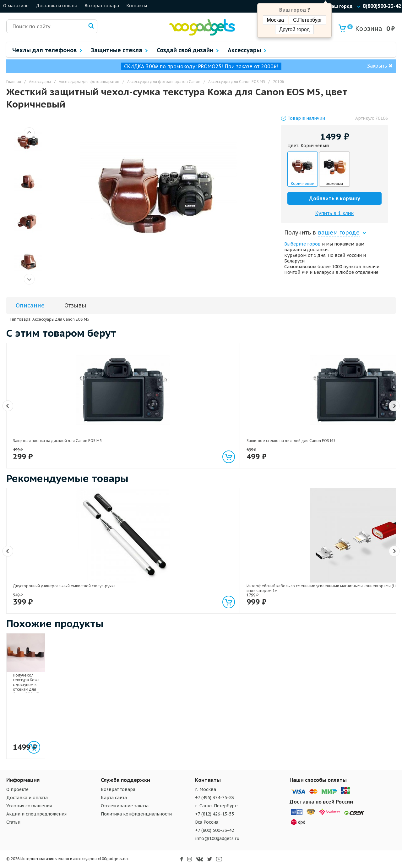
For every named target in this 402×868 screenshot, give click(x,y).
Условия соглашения (29, 806)
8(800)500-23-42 (382, 6)
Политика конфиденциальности (136, 814)
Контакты (137, 6)
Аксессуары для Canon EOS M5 (61, 319)
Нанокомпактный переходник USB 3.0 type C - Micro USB (201, 426)
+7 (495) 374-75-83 (215, 798)
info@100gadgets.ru (217, 838)
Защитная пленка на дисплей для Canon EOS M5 (44, 426)
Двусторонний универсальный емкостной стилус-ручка (41, 571)
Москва (276, 20)
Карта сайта (114, 798)
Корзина (365, 28)
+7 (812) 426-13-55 (215, 814)
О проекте (17, 789)
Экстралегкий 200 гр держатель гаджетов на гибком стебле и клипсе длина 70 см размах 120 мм (201, 574)
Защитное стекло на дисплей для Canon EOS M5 (122, 426)
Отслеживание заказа (125, 806)
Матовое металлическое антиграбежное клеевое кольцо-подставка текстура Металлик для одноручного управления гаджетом (358, 431)
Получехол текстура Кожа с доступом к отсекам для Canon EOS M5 (46, 719)
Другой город (294, 29)
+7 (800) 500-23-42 (215, 830)
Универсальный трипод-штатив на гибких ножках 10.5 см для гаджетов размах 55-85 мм (278, 574)
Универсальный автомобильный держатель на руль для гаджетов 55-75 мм (278, 428)
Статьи (13, 822)
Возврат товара (102, 6)
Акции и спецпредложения (36, 814)
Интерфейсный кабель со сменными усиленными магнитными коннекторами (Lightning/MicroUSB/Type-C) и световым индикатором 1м (124, 578)
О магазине (16, 6)
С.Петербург (307, 20)
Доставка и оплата (57, 6)
